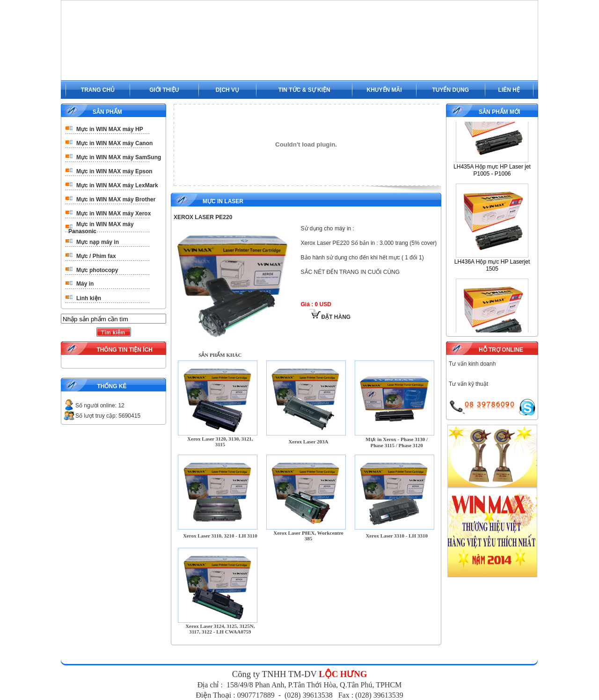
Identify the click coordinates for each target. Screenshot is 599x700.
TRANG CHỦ (98, 90)
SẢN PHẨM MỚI (499, 112)
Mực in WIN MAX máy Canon (114, 143)
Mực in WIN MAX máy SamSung (119, 157)
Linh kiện (89, 298)
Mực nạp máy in (98, 242)
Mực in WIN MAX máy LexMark (117, 185)
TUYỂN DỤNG (450, 90)
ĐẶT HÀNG (330, 317)
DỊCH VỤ (227, 90)
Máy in (85, 284)
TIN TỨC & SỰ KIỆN (304, 90)
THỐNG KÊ (112, 386)
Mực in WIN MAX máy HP (110, 129)
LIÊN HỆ (509, 90)
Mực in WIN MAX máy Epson (114, 171)
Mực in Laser (223, 201)
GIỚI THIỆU (164, 90)
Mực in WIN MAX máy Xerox (113, 214)
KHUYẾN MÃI (384, 90)
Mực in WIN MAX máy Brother (116, 199)
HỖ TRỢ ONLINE (501, 350)
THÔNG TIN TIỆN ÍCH (124, 350)
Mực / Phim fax (96, 256)
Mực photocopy (97, 270)
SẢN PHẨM (107, 112)
